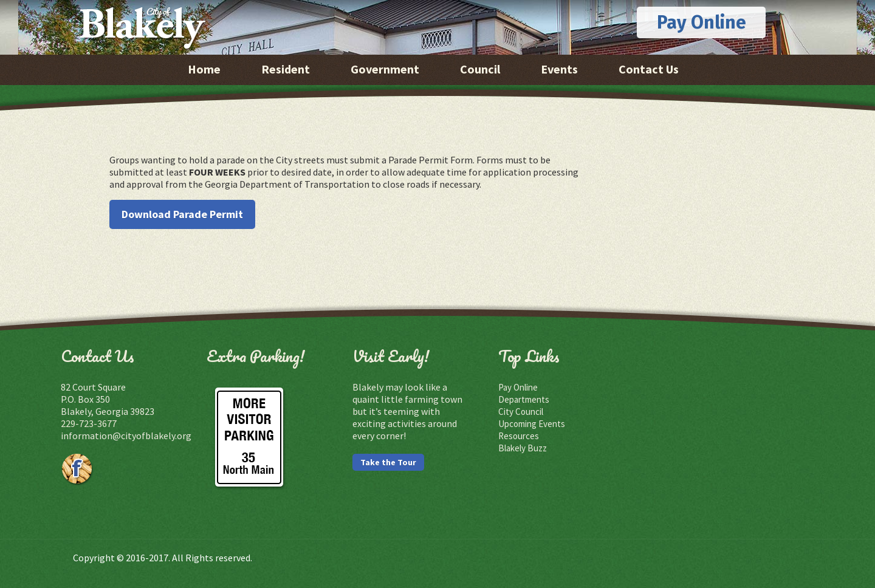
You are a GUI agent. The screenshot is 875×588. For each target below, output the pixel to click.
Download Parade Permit (182, 214)
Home (204, 69)
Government (385, 69)
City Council (521, 412)
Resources (519, 436)
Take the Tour (388, 462)
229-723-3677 (89, 423)
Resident (286, 69)
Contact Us (649, 69)
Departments (524, 399)
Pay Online (702, 22)
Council (480, 69)
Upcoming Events (532, 424)
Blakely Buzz (523, 448)
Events (559, 69)
